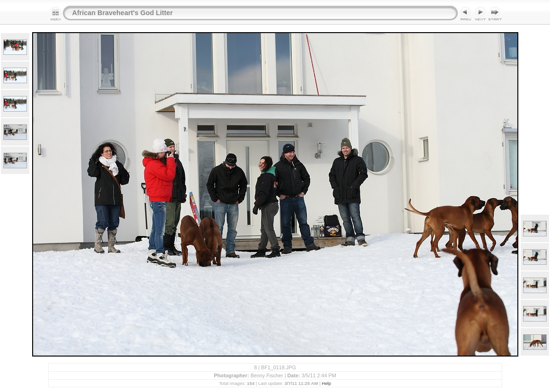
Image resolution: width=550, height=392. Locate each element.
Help (326, 383)
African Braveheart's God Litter (123, 13)
